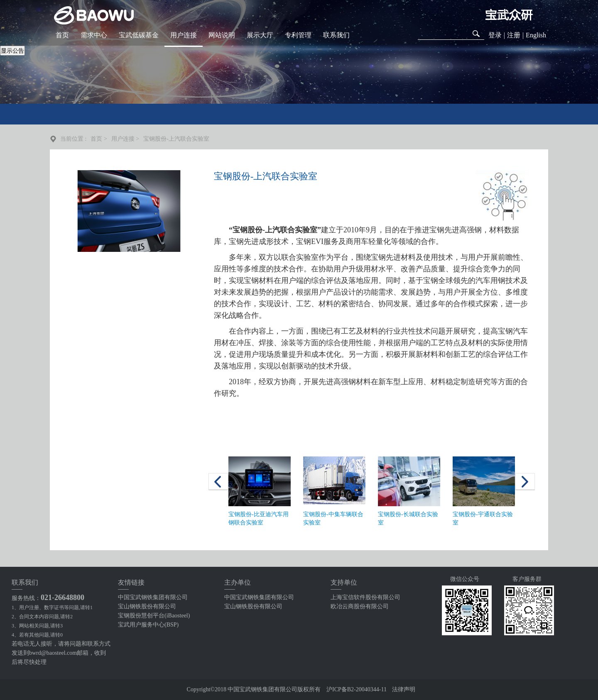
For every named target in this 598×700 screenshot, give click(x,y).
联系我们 (336, 35)
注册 (514, 35)
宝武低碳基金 (139, 35)
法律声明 (404, 689)
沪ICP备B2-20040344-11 (357, 689)
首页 (62, 35)
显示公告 (12, 51)
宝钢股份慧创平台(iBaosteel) (154, 616)
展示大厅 (260, 35)
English (536, 35)
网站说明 (222, 35)
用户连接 (184, 35)
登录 (495, 35)
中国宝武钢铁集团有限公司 (153, 597)
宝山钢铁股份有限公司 (147, 606)
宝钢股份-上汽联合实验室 (176, 139)
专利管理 (298, 35)
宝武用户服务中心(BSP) (148, 625)
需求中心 (94, 35)
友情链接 (131, 582)
